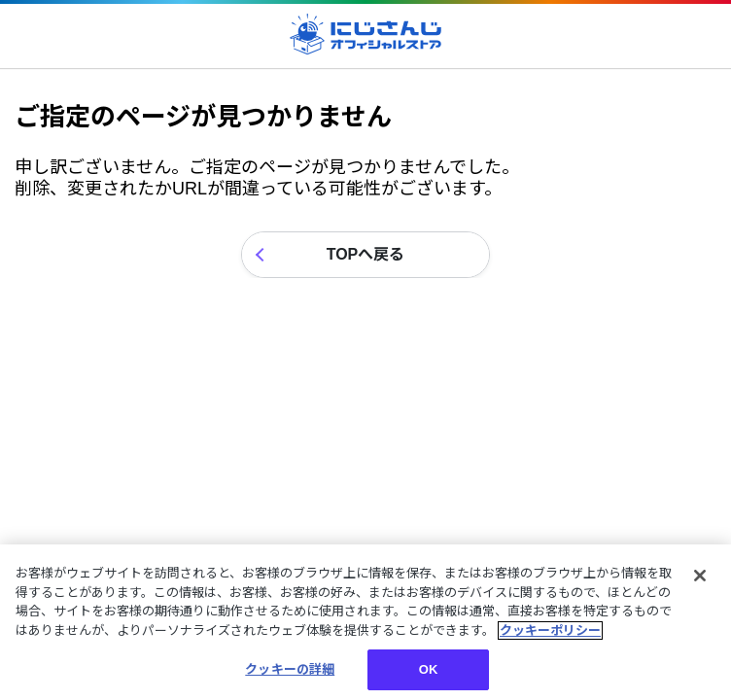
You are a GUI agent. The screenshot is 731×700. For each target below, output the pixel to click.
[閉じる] (700, 576)
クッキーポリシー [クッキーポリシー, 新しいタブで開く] (550, 630)
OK (429, 669)
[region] (365, 622)
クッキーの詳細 (290, 669)
